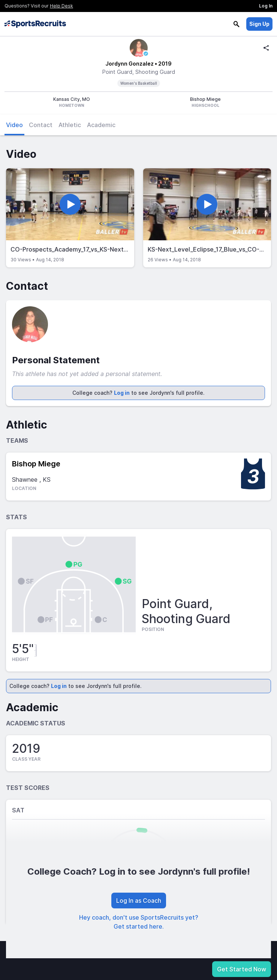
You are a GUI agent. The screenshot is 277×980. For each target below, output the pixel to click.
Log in (122, 393)
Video (14, 125)
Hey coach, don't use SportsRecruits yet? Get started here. (139, 922)
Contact (41, 125)
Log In (266, 6)
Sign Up (259, 24)
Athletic (70, 125)
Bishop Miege (36, 464)
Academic (101, 125)
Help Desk (61, 6)
